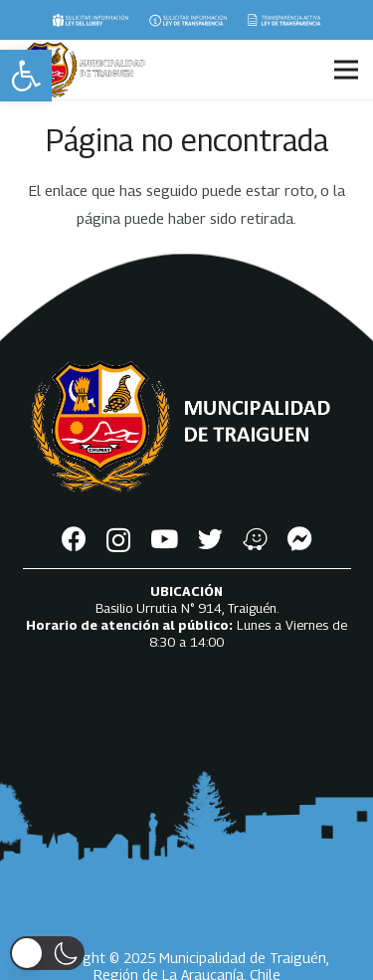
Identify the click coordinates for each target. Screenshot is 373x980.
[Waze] (255, 539)
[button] (26, 76)
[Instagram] (118, 540)
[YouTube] (164, 539)
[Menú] (346, 70)
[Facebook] (74, 539)
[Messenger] (300, 539)
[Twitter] (210, 539)
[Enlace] (90, 20)
